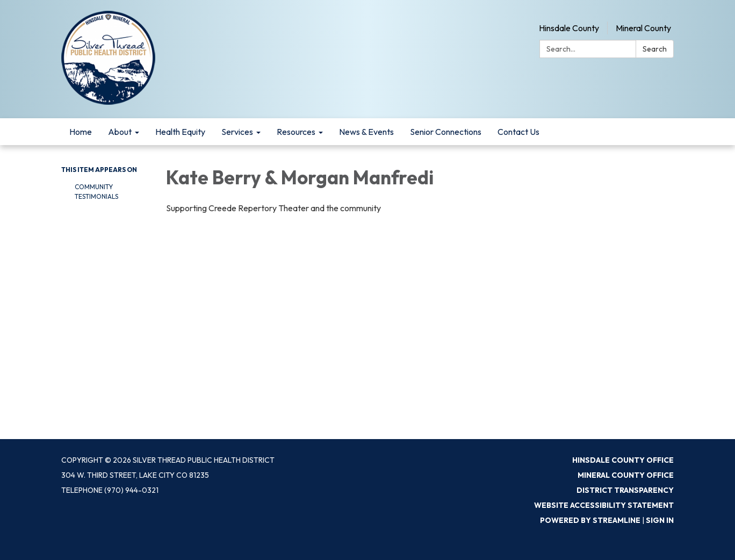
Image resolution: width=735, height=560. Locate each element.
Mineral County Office (626, 475)
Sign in (660, 520)
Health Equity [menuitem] (180, 132)
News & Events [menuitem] (366, 132)
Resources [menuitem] (296, 132)
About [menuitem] (120, 132)
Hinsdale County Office (623, 460)
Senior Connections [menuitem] (446, 132)
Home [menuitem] (81, 132)
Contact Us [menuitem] (518, 132)
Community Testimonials (96, 192)
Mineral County (643, 28)
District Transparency (625, 490)
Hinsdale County (569, 28)
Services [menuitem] (237, 132)
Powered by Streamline (590, 520)
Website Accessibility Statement (604, 505)
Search (655, 49)
